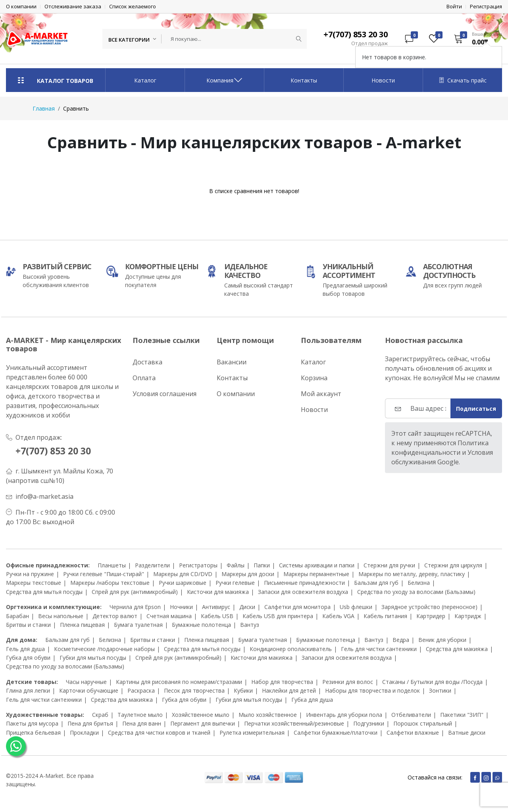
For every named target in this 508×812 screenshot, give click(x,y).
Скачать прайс (463, 80)
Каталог (145, 80)
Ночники (181, 607)
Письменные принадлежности (304, 583)
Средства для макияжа (457, 649)
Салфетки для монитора (297, 607)
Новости (383, 80)
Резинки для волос (348, 682)
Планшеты (112, 565)
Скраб (100, 715)
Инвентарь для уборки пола (344, 715)
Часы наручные (86, 682)
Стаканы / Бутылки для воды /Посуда (432, 682)
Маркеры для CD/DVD (183, 574)
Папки (262, 565)
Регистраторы (198, 565)
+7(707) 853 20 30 (56, 451)
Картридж (468, 616)
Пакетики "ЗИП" (462, 715)
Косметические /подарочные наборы (104, 649)
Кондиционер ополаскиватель (291, 649)
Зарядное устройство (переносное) (429, 607)
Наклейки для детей (289, 690)
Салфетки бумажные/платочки (336, 733)
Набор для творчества (282, 682)
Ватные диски (467, 733)
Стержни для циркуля (453, 565)
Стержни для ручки (389, 565)
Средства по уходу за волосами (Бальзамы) (416, 592)
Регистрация (486, 7)
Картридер (431, 616)
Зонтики (440, 690)
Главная (44, 108)
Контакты (304, 80)
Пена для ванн (142, 723)
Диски (247, 607)
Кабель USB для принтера (278, 616)
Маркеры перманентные (316, 574)
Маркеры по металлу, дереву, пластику (412, 574)
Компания (225, 80)
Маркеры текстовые (34, 583)
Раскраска (141, 690)
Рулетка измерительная (252, 733)
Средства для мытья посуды (44, 592)
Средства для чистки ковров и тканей (159, 733)
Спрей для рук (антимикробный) (135, 592)
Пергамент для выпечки (203, 723)
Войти (454, 7)
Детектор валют (115, 616)
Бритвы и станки (28, 625)
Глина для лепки (28, 690)
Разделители (152, 565)
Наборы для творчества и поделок (372, 690)
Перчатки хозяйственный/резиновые (294, 723)
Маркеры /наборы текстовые (110, 583)
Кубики (243, 690)
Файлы (236, 565)
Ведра (401, 640)
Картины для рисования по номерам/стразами (179, 682)
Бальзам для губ (376, 583)
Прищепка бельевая (33, 733)
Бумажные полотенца (201, 625)
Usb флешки (356, 607)
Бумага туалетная (138, 625)
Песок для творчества (194, 690)
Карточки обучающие (89, 690)
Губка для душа (312, 700)
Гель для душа (25, 649)
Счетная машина (169, 616)
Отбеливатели (411, 715)
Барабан (17, 616)
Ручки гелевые (235, 583)
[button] (475, 38)
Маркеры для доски (248, 574)
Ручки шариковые (183, 583)
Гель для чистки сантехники (379, 649)
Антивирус (216, 607)
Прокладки (84, 733)
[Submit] (299, 39)
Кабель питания (385, 616)
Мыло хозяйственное (268, 715)
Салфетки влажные (413, 733)
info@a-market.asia (44, 496)
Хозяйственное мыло (201, 715)
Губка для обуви (28, 658)
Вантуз (250, 625)
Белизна (419, 583)
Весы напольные (61, 616)
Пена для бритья (90, 723)
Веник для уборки (442, 640)
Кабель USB (217, 616)
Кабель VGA (338, 616)
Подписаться (476, 409)
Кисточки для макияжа (218, 592)
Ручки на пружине (30, 574)
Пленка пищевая (82, 625)
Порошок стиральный (423, 723)
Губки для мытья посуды (93, 658)
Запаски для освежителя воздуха (303, 592)
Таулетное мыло (140, 715)
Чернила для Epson (135, 607)
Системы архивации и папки (317, 565)
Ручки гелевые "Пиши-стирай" (104, 574)
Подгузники (369, 723)
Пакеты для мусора (32, 723)
